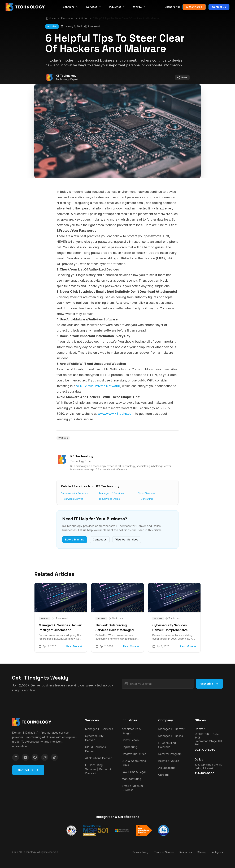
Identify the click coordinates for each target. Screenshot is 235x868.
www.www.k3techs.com (116, 414)
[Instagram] (45, 757)
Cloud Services (147, 493)
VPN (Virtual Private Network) (98, 386)
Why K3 (140, 7)
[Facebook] (35, 757)
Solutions (71, 7)
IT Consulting (145, 499)
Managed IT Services (112, 493)
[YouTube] (25, 757)
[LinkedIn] (16, 757)
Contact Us (219, 7)
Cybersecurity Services (74, 493)
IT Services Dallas (110, 499)
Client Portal (172, 7)
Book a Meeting (75, 540)
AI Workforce (194, 7)
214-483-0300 (204, 773)
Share (182, 77)
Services (94, 7)
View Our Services (127, 540)
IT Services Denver (72, 499)
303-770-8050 (205, 750)
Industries (117, 7)
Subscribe (209, 684)
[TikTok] (54, 757)
